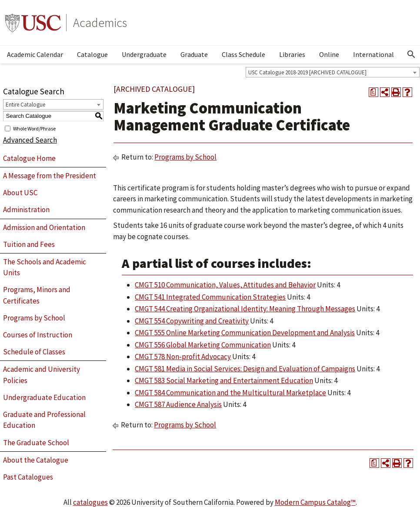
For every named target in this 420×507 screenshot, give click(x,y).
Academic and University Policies (42, 375)
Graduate (194, 54)
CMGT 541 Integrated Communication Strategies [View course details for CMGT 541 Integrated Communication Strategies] (210, 297)
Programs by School (34, 318)
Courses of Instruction (38, 335)
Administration (26, 210)
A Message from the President (50, 176)
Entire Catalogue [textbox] (25, 105)
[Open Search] (411, 54)
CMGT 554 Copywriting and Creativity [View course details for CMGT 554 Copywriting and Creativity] (192, 321)
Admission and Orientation (44, 227)
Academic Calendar (35, 54)
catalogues (90, 502)
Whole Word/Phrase (34, 128)
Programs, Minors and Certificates (37, 295)
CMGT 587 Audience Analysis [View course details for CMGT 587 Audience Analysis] (178, 404)
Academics (100, 23)
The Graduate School (36, 443)
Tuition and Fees (29, 244)
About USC (20, 193)
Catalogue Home (29, 158)
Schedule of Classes (34, 352)
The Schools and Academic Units (45, 267)
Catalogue (92, 54)
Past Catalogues (28, 477)
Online (329, 54)
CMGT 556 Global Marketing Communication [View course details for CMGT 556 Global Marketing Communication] (203, 345)
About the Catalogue (36, 460)
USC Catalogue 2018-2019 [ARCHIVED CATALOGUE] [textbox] (307, 72)
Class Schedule (243, 54)
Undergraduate (144, 54)
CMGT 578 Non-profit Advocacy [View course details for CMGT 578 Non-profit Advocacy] (183, 357)
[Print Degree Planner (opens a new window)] (373, 92)
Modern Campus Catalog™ (315, 502)
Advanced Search (30, 140)
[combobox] (333, 72)
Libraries (292, 54)
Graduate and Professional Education (44, 420)
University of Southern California (33, 23)
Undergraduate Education (44, 397)
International (373, 54)
